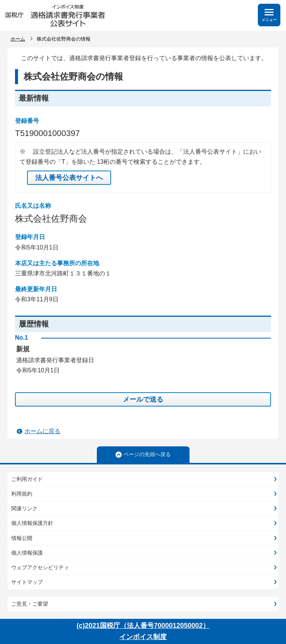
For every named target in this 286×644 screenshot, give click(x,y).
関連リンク (24, 508)
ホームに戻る (42, 431)
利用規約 (22, 494)
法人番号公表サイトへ (69, 178)
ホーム (18, 39)
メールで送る (143, 399)
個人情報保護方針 (32, 523)
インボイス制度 (143, 637)
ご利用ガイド (27, 479)
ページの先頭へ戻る (147, 454)
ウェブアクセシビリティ (40, 567)
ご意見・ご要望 (30, 604)
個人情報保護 (27, 553)
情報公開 (22, 538)
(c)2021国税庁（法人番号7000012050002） (143, 626)
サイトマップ (27, 582)
